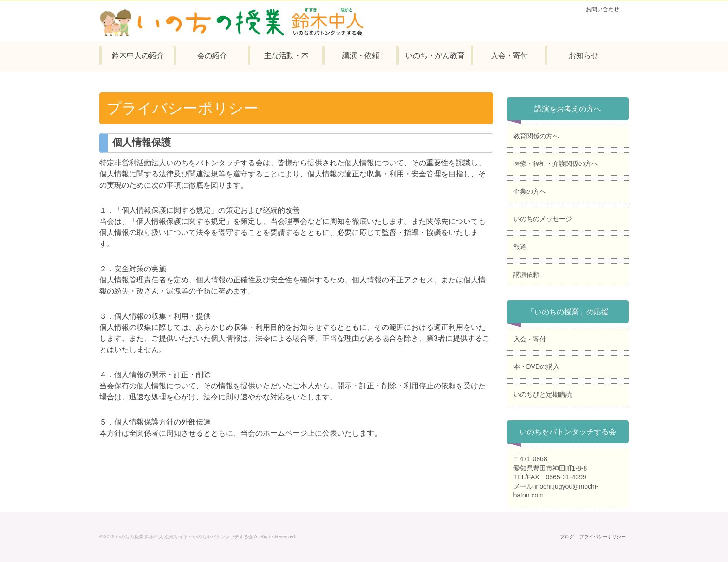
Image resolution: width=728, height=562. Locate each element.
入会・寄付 (530, 339)
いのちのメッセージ (543, 219)
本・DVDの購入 (537, 366)
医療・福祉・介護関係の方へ (556, 163)
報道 (520, 247)
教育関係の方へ (536, 136)
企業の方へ (530, 191)
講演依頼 (526, 274)
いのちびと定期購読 (543, 394)
